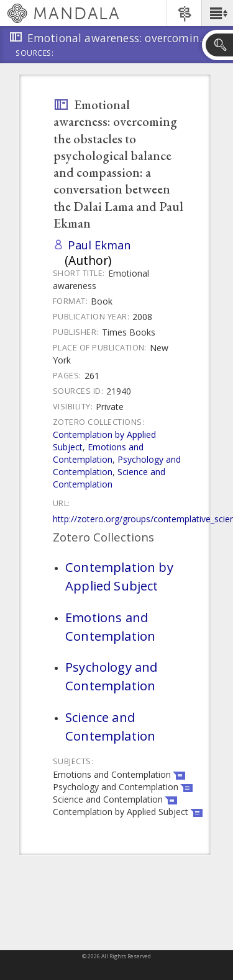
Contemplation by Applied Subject (119, 576)
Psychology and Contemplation (111, 676)
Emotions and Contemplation (98, 453)
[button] (217, 13)
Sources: (35, 54)
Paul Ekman (99, 245)
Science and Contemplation (109, 478)
